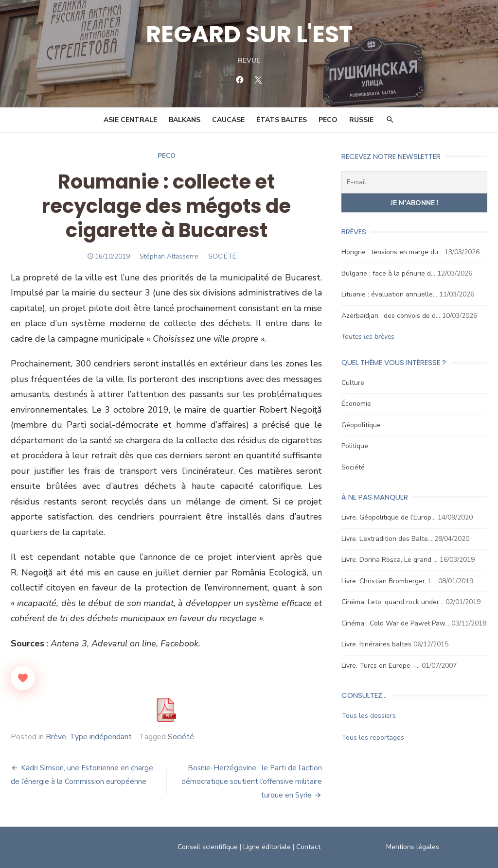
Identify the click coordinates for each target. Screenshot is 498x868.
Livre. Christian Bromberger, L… (389, 581)
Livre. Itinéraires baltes (376, 644)
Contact (308, 847)
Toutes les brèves (368, 337)
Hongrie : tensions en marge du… (392, 252)
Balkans (185, 120)
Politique (355, 446)
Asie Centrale (130, 120)
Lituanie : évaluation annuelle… (389, 294)
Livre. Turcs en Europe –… (381, 666)
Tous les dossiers (369, 716)
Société (181, 737)
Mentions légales (413, 847)
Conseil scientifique (208, 847)
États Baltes (282, 120)
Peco (167, 156)
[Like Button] (23, 678)
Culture (353, 383)
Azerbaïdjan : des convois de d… (391, 316)
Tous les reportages (373, 738)
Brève (56, 737)
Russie (361, 120)
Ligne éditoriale (267, 847)
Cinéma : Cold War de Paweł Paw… (395, 623)
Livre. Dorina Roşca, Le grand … (390, 560)
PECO (328, 120)
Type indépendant (101, 737)
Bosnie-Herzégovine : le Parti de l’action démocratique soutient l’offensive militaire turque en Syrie (252, 781)
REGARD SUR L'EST (249, 34)
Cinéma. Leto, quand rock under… (392, 602)
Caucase (228, 120)
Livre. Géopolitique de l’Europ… (389, 517)
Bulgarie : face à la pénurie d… (388, 273)
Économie (356, 404)
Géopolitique (361, 425)
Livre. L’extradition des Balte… (387, 539)
